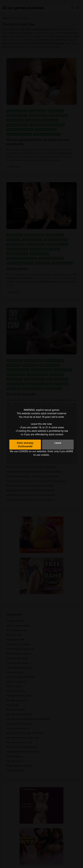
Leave (58, 443)
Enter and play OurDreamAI (25, 445)
